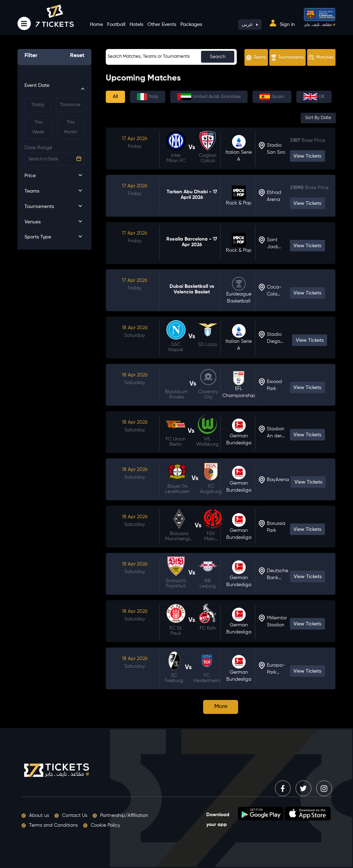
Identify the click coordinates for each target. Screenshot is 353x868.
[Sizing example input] (171, 57)
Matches (321, 57)
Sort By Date (318, 118)
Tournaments (288, 58)
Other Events (162, 25)
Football (116, 25)
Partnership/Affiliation (120, 815)
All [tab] (115, 97)
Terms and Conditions (50, 825)
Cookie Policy (102, 825)
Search (218, 57)
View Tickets (307, 156)
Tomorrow (70, 105)
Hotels (136, 25)
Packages (191, 25)
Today (38, 105)
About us (35, 815)
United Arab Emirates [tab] (209, 97)
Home (96, 25)
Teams (256, 58)
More (221, 707)
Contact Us (71, 815)
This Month (71, 127)
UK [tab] (314, 97)
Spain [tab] (272, 97)
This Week (38, 127)
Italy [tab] (148, 97)
